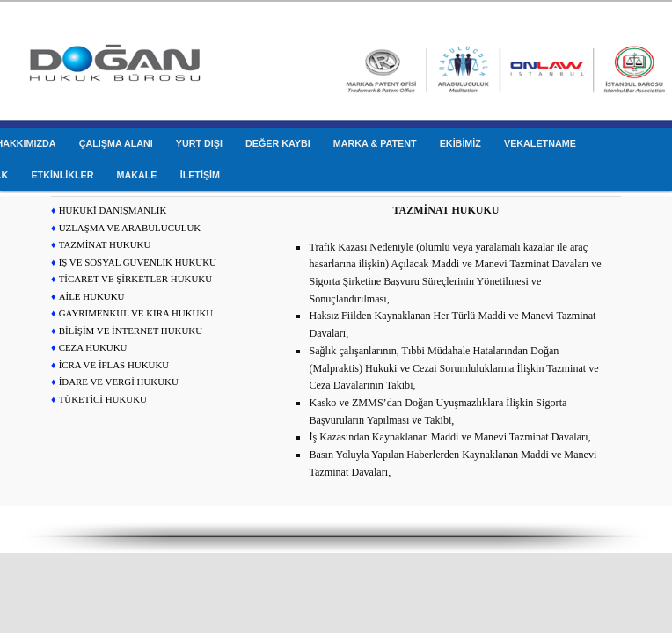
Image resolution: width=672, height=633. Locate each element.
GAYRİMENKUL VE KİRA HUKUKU (136, 313)
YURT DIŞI (199, 143)
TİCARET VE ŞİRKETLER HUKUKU (135, 279)
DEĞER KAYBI (278, 143)
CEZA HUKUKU (93, 347)
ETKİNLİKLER (62, 175)
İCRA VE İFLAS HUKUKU (114, 365)
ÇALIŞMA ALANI (116, 143)
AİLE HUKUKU (92, 296)
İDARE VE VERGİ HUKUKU (119, 382)
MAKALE (137, 175)
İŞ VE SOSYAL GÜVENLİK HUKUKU (138, 262)
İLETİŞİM (200, 175)
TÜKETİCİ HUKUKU (103, 399)
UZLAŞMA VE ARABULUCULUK (130, 228)
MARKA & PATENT (375, 143)
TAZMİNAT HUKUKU (105, 244)
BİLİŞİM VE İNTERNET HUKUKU (131, 331)
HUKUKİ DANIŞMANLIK (113, 210)
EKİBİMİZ (460, 143)
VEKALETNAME (540, 143)
